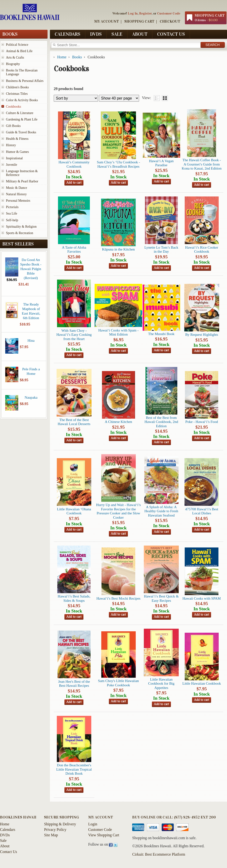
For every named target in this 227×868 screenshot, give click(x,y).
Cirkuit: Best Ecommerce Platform (159, 854)
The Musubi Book (161, 334)
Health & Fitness (17, 139)
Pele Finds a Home (31, 371)
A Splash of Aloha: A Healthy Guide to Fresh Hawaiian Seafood (161, 511)
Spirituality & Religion (21, 227)
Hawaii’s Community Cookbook (74, 164)
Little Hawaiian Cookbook (202, 683)
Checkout (170, 21)
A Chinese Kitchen (118, 422)
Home (5, 824)
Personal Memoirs (18, 201)
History (11, 145)
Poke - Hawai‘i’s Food (202, 422)
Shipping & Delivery (60, 824)
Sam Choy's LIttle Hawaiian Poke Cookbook (118, 683)
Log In (133, 13)
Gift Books (13, 126)
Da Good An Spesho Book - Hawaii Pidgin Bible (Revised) (31, 269)
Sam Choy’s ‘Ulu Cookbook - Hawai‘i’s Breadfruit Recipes (118, 164)
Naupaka (31, 397)
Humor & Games (17, 152)
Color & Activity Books (22, 100)
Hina (31, 340)
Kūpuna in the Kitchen (118, 249)
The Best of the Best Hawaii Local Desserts (74, 422)
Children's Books (17, 87)
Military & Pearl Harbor (22, 181)
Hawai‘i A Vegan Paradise (161, 163)
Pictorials (12, 207)
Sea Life (12, 213)
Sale (117, 34)
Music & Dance (17, 188)
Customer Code (169, 13)
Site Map (51, 835)
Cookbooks (14, 107)
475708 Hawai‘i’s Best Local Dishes (202, 511)
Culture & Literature (20, 113)
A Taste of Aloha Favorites (74, 249)
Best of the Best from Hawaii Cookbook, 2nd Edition (161, 422)
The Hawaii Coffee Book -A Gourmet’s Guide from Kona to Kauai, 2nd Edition (202, 164)
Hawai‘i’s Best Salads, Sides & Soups (74, 598)
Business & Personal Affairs (25, 81)
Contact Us (171, 34)
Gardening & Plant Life (22, 119)
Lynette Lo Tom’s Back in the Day (161, 249)
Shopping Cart (139, 21)
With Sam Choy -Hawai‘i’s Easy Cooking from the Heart (74, 335)
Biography (13, 64)
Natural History (16, 194)
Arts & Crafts (15, 58)
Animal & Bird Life (19, 51)
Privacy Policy (55, 830)
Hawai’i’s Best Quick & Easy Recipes (161, 598)
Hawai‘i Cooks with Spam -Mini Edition (118, 332)
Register (145, 13)
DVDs (96, 34)
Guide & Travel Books (21, 132)
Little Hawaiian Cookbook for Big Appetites (161, 683)
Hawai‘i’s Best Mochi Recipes (118, 598)
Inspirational (14, 158)
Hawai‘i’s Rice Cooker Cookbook (202, 249)
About (140, 34)
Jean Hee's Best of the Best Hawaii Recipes (74, 683)
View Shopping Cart (104, 835)
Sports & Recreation (19, 233)
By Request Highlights (202, 334)
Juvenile (12, 165)
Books (10, 34)
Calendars (68, 34)
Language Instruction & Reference (22, 173)
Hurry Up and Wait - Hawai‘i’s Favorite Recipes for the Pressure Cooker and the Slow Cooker (118, 511)
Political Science (17, 45)
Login (93, 824)
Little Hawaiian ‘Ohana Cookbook (74, 511)
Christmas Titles (17, 94)
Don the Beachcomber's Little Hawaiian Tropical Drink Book (74, 769)
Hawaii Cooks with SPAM (202, 598)
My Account (106, 21)
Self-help (12, 220)
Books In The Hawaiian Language (22, 72)
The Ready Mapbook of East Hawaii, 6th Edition (31, 311)
